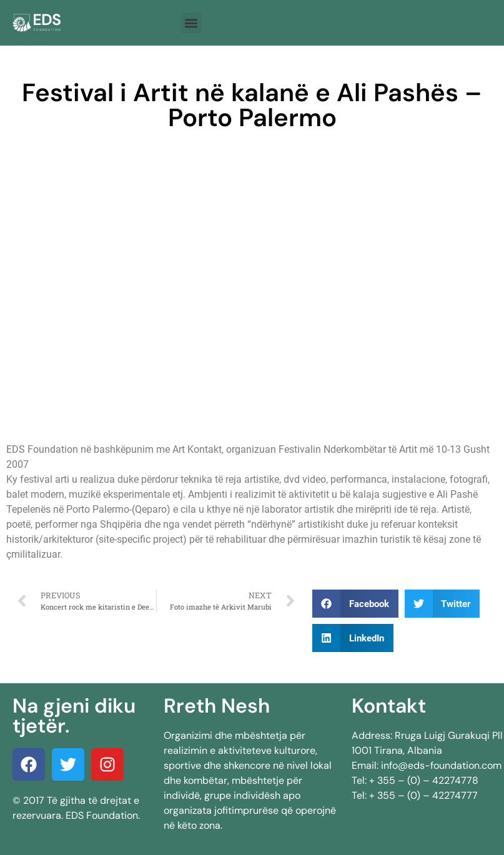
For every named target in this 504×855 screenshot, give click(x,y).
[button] (191, 23)
